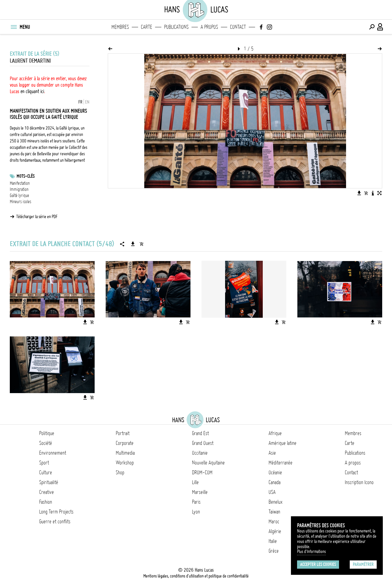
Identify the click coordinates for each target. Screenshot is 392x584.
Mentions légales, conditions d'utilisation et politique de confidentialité (196, 576)
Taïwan (274, 512)
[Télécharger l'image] (359, 193)
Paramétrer (363, 564)
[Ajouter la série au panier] (141, 244)
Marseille (200, 492)
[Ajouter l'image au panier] (366, 193)
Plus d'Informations (311, 552)
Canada (275, 482)
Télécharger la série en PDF (37, 217)
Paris (196, 502)
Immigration (19, 189)
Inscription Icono (359, 482)
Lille (195, 482)
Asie (272, 453)
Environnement (53, 453)
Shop (120, 472)
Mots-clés (26, 176)
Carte (147, 27)
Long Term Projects (56, 512)
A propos (209, 27)
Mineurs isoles (21, 202)
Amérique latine (283, 443)
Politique (47, 433)
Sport (44, 463)
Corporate (125, 443)
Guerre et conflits (55, 521)
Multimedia (125, 453)
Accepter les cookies (318, 564)
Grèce (274, 551)
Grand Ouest (203, 443)
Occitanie (200, 453)
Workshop (125, 463)
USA (272, 492)
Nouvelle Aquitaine (208, 463)
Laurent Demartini (30, 61)
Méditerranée (281, 463)
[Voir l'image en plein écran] (379, 193)
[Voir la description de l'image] (373, 193)
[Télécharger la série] (133, 244)
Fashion (46, 502)
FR (80, 102)
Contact (238, 27)
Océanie (275, 472)
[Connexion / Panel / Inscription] (380, 27)
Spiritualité (49, 482)
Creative (47, 492)
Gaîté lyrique (19, 195)
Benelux (275, 502)
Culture (46, 472)
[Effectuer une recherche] (372, 27)
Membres (120, 27)
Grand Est (200, 433)
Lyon (196, 512)
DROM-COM (202, 472)
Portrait (123, 433)
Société (46, 443)
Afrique (275, 433)
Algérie (275, 531)
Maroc (274, 521)
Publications (176, 27)
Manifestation (20, 183)
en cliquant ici (32, 91)
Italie (273, 541)
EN (87, 102)
